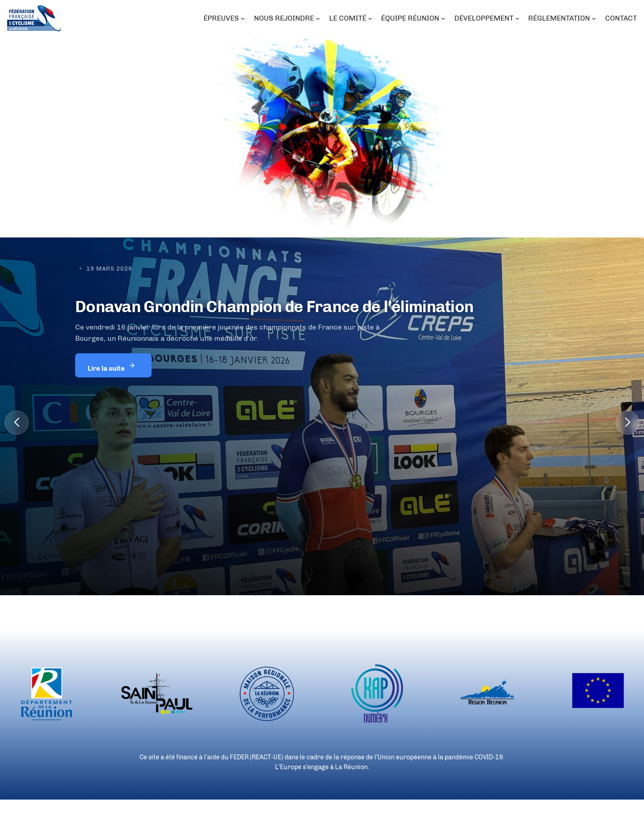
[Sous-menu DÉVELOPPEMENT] (487, 18)
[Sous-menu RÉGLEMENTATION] (562, 18)
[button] (17, 423)
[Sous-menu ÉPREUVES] (224, 18)
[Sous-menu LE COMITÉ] (351, 18)
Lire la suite (112, 367)
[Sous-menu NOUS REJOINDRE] (287, 18)
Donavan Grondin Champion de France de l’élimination (274, 307)
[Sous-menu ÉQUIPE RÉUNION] (413, 18)
